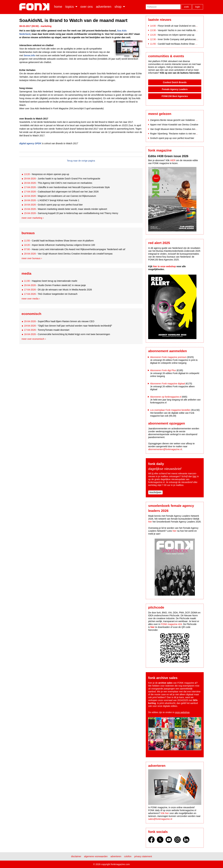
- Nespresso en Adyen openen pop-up (46, 174)
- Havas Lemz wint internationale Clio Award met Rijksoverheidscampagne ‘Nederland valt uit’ (75, 249)
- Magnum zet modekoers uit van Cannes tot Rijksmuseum (60, 196)
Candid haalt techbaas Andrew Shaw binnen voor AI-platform (188, 44)
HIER (173, 160)
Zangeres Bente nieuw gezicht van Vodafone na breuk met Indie (182, 120)
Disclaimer (76, 856)
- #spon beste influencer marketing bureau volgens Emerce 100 (59, 245)
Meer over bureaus (31, 258)
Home (58, 7)
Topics (70, 7)
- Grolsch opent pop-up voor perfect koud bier (53, 205)
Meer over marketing (32, 218)
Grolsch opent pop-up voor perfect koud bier (172, 138)
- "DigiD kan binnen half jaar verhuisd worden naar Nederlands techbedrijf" (68, 326)
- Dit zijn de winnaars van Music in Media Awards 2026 (58, 290)
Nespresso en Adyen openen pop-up (176, 35)
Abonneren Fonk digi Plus (163, 370)
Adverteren (104, 7)
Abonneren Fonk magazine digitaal (167, 384)
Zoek (186, 7)
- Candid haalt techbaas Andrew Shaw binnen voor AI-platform (59, 241)
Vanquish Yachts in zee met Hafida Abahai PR (181, 30)
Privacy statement (143, 856)
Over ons (87, 7)
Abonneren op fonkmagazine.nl (166, 397)
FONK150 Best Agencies (175, 96)
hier (194, 476)
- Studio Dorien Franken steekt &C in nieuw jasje (55, 285)
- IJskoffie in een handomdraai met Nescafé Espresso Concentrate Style (67, 187)
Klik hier (165, 813)
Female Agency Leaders (175, 89)
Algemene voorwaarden (96, 856)
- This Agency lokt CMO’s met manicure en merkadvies (58, 183)
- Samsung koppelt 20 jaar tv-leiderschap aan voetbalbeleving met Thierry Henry (71, 213)
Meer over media (30, 299)
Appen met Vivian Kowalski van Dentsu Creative (174, 125)
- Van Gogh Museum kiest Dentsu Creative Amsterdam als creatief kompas (68, 254)
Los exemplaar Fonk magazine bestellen (170, 410)
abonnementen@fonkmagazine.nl (165, 449)
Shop (118, 7)
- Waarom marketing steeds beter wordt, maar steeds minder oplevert (65, 209)
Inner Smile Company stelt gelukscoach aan (180, 39)
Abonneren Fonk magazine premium (168, 357)
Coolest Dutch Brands (175, 82)
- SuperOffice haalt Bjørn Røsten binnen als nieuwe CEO (59, 321)
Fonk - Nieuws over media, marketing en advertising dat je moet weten (35, 7)
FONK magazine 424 (171, 624)
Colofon (128, 856)
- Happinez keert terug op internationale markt (51, 281)
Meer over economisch (33, 339)
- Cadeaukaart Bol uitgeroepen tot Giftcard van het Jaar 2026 (61, 192)
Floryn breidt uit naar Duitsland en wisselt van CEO (183, 26)
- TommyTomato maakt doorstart (47, 330)
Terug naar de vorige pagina (81, 161)
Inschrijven (155, 492)
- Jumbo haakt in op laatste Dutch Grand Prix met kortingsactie (62, 179)
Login (198, 7)
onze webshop (182, 712)
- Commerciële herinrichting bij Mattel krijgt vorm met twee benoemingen (67, 334)
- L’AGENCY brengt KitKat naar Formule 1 (52, 200)
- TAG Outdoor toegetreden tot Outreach (51, 294)
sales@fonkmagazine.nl (160, 819)
